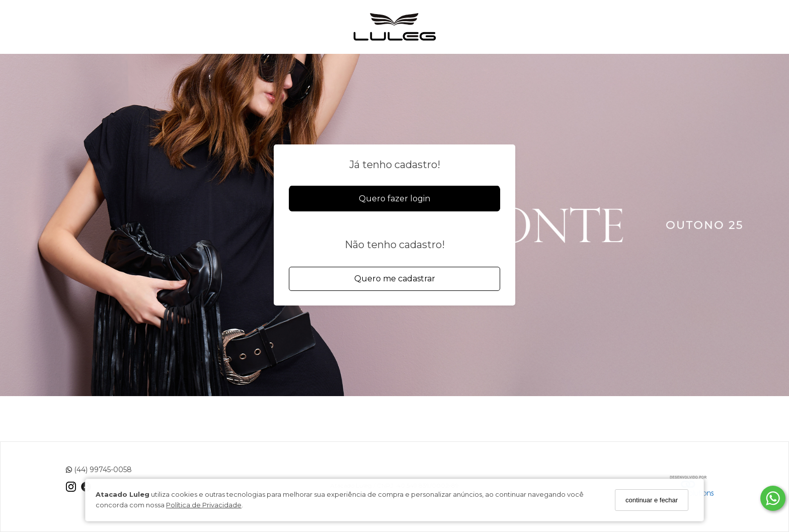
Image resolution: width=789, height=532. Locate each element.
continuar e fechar (652, 500)
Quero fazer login (395, 199)
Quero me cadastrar (395, 279)
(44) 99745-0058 (99, 470)
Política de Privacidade (204, 505)
